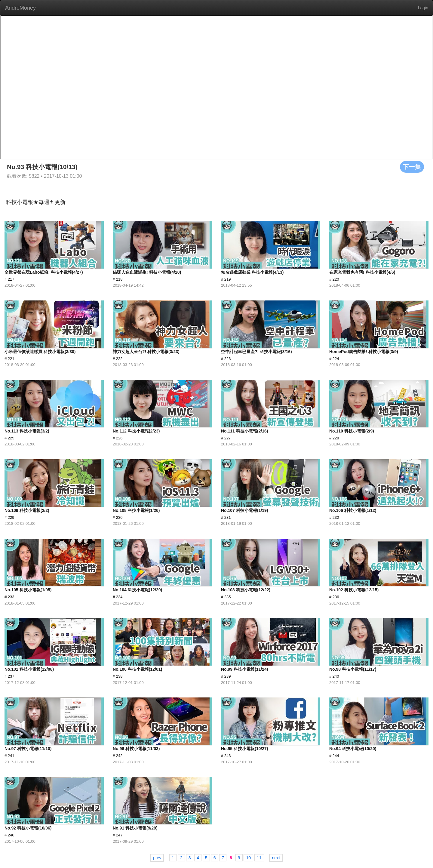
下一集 (412, 167)
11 (259, 858)
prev (157, 858)
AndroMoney (20, 8)
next (276, 858)
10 (248, 858)
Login (423, 8)
